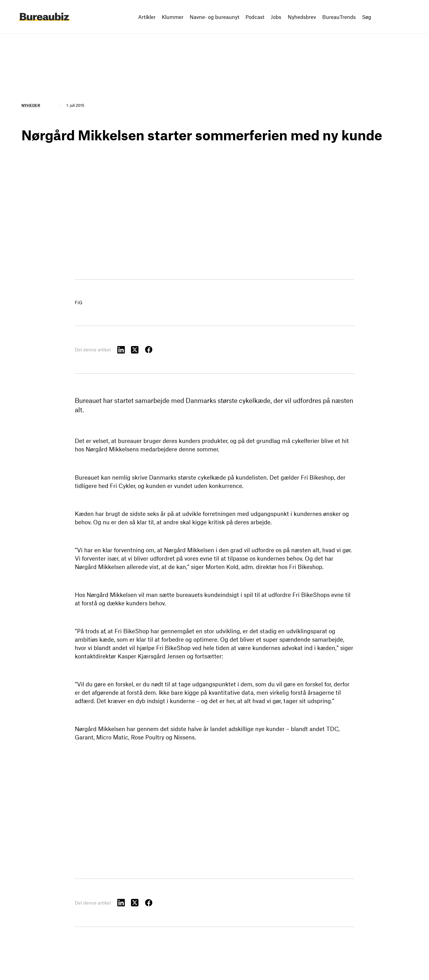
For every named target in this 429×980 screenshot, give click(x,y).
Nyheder (31, 105)
